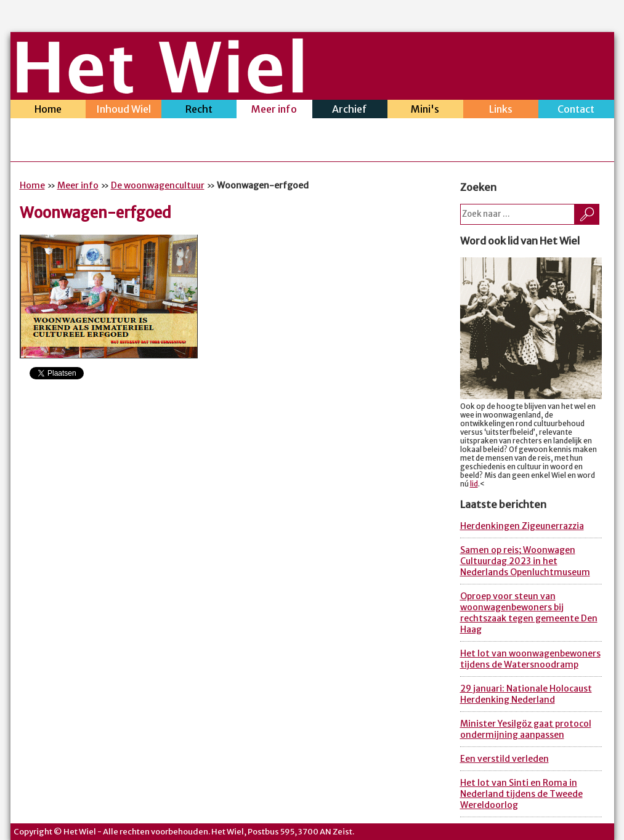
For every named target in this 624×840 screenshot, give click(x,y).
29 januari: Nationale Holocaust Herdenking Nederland (526, 694)
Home (48, 111)
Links (501, 111)
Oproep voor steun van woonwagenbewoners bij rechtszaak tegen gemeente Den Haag (529, 613)
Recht (199, 111)
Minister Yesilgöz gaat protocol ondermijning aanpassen (526, 729)
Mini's (425, 111)
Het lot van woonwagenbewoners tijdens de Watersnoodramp (530, 659)
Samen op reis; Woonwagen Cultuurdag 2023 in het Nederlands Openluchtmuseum (525, 561)
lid (474, 484)
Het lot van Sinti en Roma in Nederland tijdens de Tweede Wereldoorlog (521, 794)
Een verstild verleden (504, 759)
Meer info (274, 111)
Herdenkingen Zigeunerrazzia (522, 526)
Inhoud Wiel (124, 111)
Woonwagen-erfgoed (95, 213)
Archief (350, 111)
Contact (576, 111)
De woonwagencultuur (158, 185)
